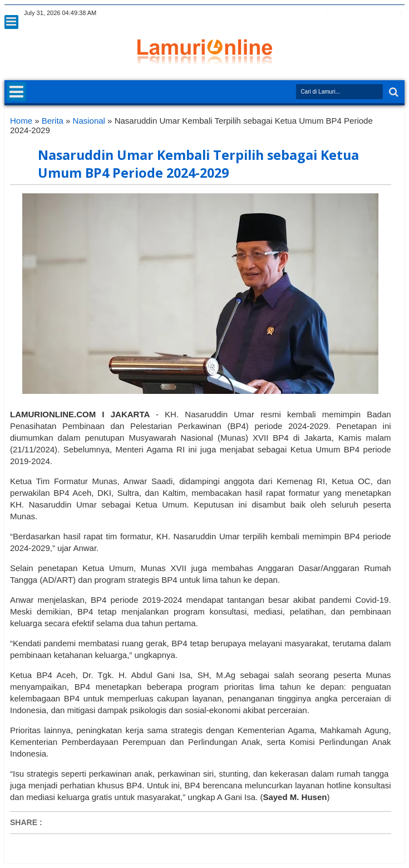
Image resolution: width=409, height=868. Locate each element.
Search (393, 92)
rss (354, 13)
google (339, 13)
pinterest (397, 13)
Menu (11, 22)
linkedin (368, 13)
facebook (325, 13)
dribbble (383, 13)
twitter (311, 13)
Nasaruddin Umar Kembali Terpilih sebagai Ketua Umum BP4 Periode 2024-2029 (198, 164)
